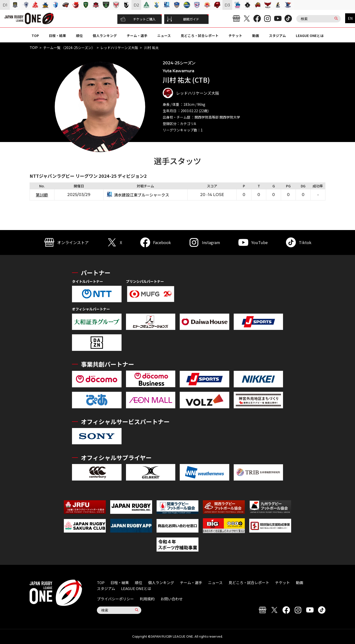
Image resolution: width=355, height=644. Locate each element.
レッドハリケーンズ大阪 (119, 48)
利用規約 (147, 599)
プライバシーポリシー (115, 599)
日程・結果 (57, 36)
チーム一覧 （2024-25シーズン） (69, 48)
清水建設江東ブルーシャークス (142, 195)
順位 (79, 36)
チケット (235, 36)
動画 (256, 36)
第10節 (42, 195)
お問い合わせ (172, 599)
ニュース (164, 36)
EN (350, 18)
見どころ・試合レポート (200, 36)
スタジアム (277, 36)
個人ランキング (105, 36)
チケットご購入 (138, 19)
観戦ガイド (183, 19)
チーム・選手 (137, 36)
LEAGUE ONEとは (310, 36)
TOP (35, 36)
